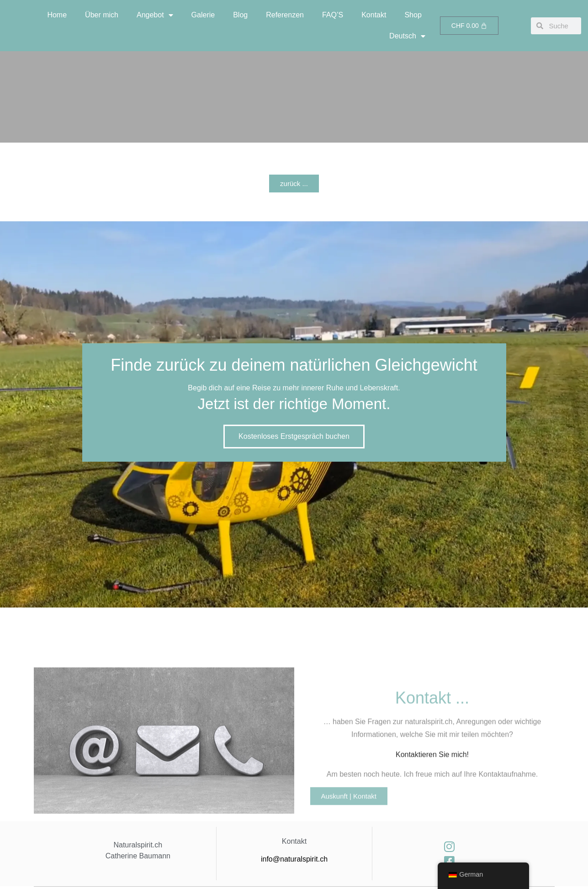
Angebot (155, 15)
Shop (413, 15)
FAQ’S (333, 15)
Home (57, 15)
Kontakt (374, 15)
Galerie (203, 15)
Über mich (102, 15)
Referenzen (285, 15)
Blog (240, 15)
